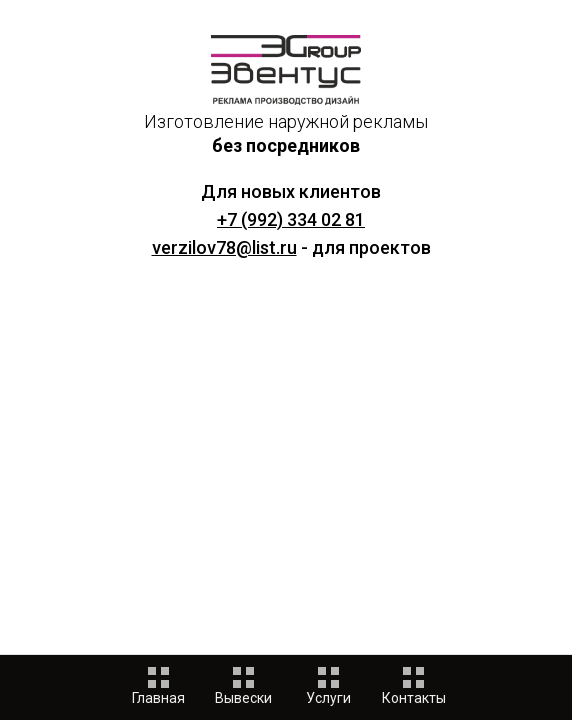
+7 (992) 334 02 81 (291, 219)
